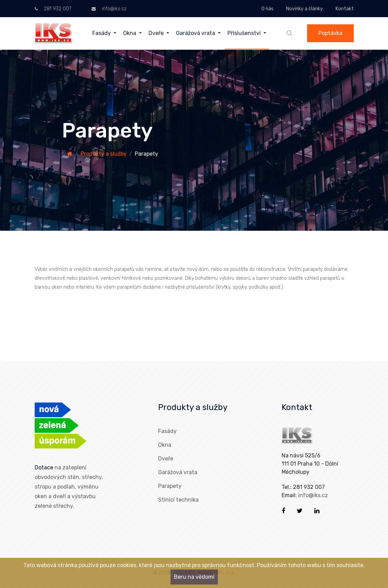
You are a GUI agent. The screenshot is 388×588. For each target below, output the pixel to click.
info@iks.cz (109, 9)
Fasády (167, 431)
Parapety (170, 486)
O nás (267, 9)
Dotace (44, 467)
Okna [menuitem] (130, 33)
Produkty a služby (104, 154)
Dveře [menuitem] (157, 33)
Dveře (166, 459)
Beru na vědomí (194, 577)
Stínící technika (178, 500)
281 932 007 (53, 9)
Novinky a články (304, 9)
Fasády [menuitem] (102, 33)
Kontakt (345, 9)
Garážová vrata (178, 472)
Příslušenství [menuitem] (245, 33)
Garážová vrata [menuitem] (196, 33)
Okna (165, 445)
